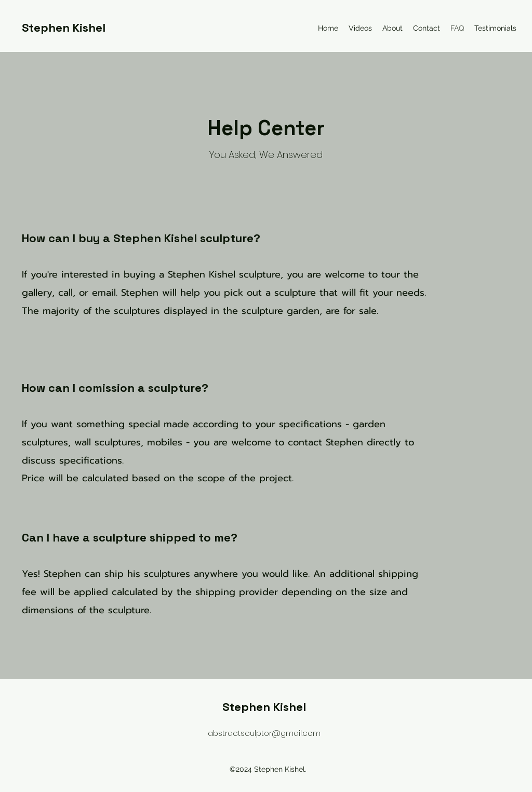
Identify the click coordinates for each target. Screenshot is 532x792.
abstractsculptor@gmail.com (264, 733)
